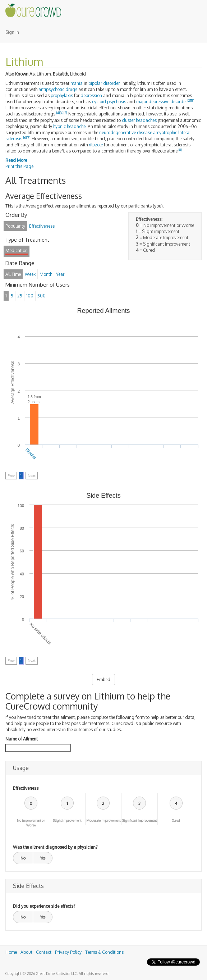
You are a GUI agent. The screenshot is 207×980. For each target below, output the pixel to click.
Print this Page (19, 166)
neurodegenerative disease (126, 133)
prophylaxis (62, 95)
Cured (176, 821)
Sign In (12, 32)
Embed (103, 680)
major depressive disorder (161, 102)
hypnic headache (69, 126)
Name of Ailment (22, 739)
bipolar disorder (104, 83)
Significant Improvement (139, 821)
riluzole (96, 145)
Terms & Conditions (104, 952)
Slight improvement (67, 821)
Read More (16, 160)
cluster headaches (139, 120)
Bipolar (31, 454)
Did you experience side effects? (44, 906)
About (26, 952)
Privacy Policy (68, 952)
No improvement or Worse (31, 823)
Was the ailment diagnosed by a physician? (55, 847)
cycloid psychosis (109, 102)
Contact (44, 952)
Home (11, 952)
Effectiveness (26, 788)
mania (77, 83)
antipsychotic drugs (58, 89)
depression (91, 95)
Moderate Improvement (103, 821)
